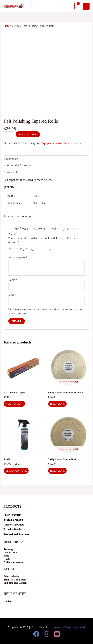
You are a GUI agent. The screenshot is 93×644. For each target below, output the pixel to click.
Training (8, 549)
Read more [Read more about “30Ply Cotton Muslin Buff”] (57, 471)
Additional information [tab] (18, 165)
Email (12, 295)
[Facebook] (36, 634)
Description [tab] (11, 159)
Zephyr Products (72, 143)
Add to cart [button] (14, 404)
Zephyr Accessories (52, 143)
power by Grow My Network (69, 627)
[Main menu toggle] (86, 6)
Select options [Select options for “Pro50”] (16, 471)
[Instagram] (47, 634)
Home (7, 26)
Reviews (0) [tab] (11, 172)
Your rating (18, 249)
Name (13, 280)
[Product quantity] (8, 134)
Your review (18, 258)
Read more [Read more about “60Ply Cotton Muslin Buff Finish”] (57, 404)
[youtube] (57, 634)
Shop (17, 26)
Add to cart (28, 134)
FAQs (7, 559)
